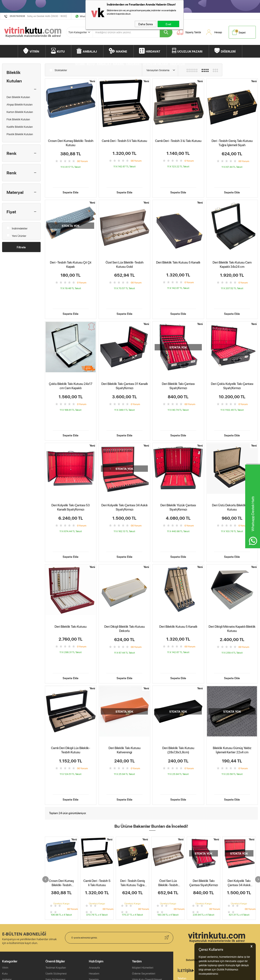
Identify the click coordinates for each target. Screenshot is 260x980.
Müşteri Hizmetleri (143, 974)
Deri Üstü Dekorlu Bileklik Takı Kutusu (232, 468)
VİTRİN (34, 51)
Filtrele (21, 247)
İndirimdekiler (17, 227)
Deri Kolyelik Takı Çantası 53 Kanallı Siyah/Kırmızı (71, 468)
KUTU (61, 51)
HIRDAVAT (153, 51)
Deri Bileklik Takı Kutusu (71, 574)
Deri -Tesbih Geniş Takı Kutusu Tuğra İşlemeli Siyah (232, 143)
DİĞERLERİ (228, 51)
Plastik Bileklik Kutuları (20, 134)
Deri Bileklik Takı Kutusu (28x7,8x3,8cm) (178, 684)
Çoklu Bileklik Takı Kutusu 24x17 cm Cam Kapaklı (71, 359)
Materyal (15, 192)
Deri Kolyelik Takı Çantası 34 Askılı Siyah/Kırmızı (124, 468)
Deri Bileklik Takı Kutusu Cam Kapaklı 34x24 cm (232, 251)
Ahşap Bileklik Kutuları (20, 104)
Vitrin (5, 974)
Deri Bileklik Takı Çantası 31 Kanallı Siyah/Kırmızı (124, 359)
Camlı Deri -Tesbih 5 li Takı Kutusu (124, 141)
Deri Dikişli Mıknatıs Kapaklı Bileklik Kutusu (232, 576)
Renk (12, 153)
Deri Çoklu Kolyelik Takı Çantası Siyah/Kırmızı (232, 359)
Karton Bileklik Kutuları (20, 112)
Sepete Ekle (71, 179)
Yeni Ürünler (16, 235)
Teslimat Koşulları (56, 974)
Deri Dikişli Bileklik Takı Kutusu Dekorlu (124, 576)
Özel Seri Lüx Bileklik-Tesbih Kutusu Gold (124, 251)
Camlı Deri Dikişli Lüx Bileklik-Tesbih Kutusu (71, 684)
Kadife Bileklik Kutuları (20, 127)
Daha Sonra (146, 24)
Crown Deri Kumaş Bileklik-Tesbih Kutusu (71, 143)
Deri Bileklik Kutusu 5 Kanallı (178, 574)
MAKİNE (122, 51)
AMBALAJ (90, 51)
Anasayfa (94, 974)
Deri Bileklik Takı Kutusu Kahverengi (124, 684)
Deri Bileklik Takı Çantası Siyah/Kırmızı (178, 359)
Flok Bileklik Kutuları (18, 119)
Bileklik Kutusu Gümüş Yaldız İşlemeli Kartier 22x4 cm (232, 684)
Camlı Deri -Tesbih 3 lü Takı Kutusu (178, 141)
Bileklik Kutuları (14, 76)
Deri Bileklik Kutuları (18, 97)
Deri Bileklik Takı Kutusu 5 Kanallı (178, 249)
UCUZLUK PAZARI (190, 51)
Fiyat (11, 212)
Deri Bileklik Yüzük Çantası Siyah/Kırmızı (178, 468)
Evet (168, 24)
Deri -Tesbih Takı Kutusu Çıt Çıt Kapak (71, 251)
